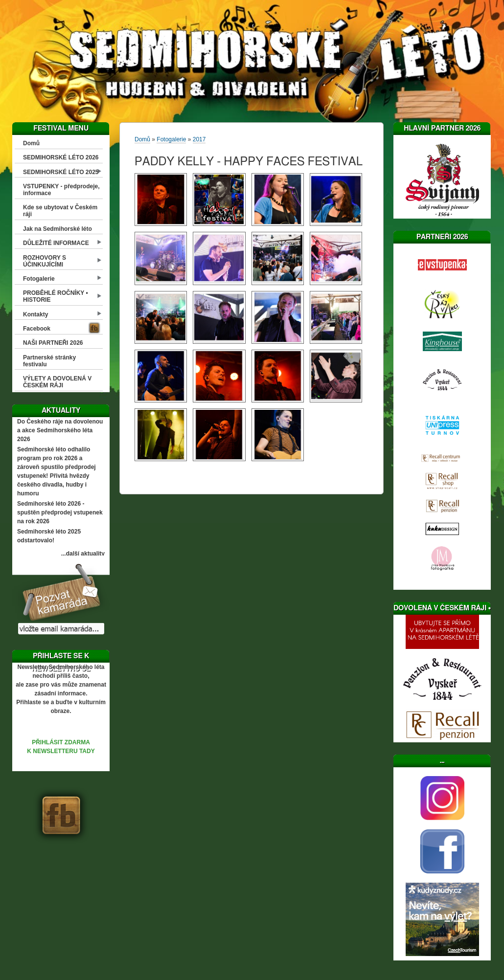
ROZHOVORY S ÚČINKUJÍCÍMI (45, 261)
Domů (31, 143)
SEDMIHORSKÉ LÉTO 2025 (61, 172)
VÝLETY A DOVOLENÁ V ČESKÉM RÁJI (57, 382)
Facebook (37, 329)
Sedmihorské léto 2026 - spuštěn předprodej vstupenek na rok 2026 (60, 512)
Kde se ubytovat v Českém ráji (60, 211)
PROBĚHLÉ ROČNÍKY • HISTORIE (56, 296)
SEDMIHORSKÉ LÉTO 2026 (61, 157)
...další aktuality (83, 554)
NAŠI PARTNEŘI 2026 (53, 343)
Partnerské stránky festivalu (49, 361)
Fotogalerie (39, 279)
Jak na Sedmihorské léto (57, 229)
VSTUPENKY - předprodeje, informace (61, 190)
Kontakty (35, 314)
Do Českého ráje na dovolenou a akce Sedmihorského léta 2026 (60, 430)
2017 (199, 139)
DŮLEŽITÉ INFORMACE (56, 243)
